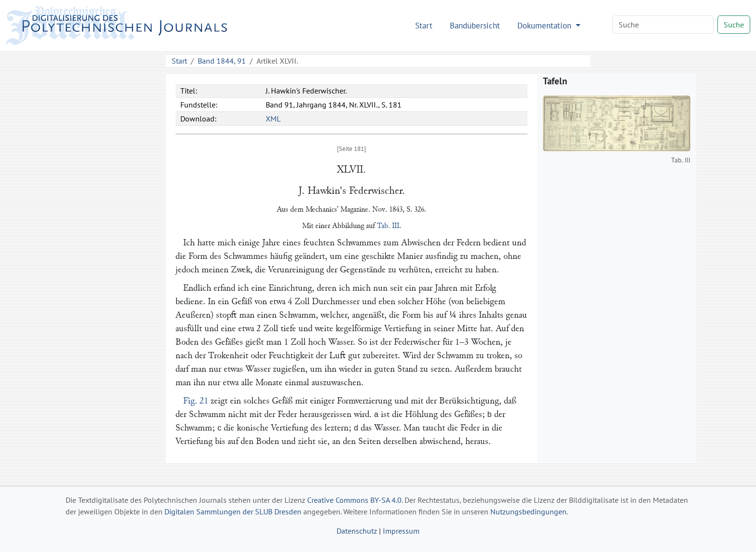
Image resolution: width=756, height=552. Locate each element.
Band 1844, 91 (222, 61)
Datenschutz (357, 531)
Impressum (401, 531)
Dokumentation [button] (546, 25)
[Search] (663, 25)
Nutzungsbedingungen (528, 512)
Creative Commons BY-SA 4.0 (354, 500)
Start (424, 25)
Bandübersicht (475, 25)
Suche (734, 25)
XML (273, 119)
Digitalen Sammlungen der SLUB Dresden (233, 512)
